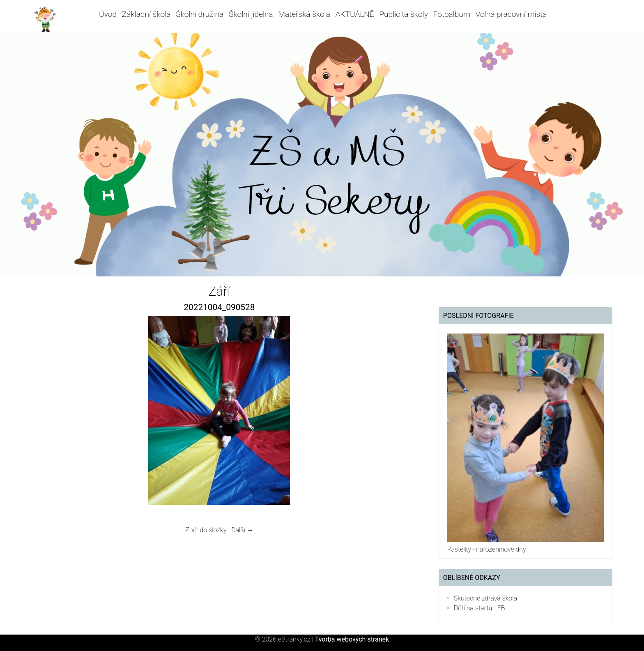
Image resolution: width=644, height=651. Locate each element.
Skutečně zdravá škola (485, 598)
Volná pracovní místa (511, 14)
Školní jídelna (251, 14)
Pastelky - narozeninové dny (487, 549)
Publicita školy (403, 14)
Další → (242, 530)
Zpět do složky (206, 530)
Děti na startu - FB (480, 608)
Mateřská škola (304, 14)
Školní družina (200, 14)
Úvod (108, 14)
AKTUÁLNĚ (355, 14)
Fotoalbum (452, 14)
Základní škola (146, 14)
